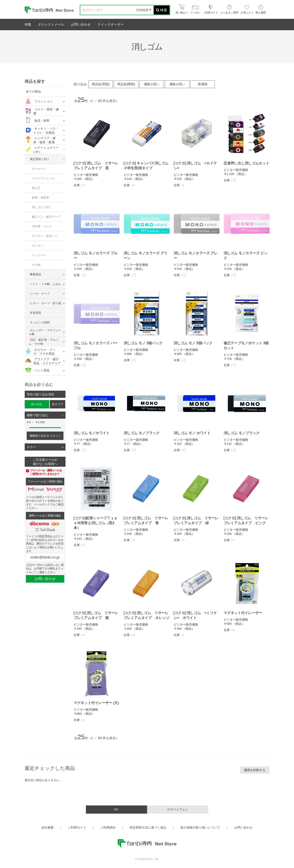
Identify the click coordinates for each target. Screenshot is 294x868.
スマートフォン (178, 809)
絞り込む (37, 404)
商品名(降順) (126, 84)
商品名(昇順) (101, 84)
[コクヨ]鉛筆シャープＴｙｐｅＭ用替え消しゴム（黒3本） (96, 523)
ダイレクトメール (51, 24)
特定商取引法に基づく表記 (148, 827)
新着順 (203, 84)
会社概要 (48, 827)
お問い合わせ (81, 24)
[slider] (28, 428)
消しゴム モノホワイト (92, 433)
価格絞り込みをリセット (45, 436)
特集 (28, 24)
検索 (162, 10)
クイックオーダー (111, 24)
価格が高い (177, 84)
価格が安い (152, 84)
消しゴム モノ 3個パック (143, 343)
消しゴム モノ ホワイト (192, 433)
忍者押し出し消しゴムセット (247, 163)
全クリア (58, 404)
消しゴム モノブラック (142, 433)
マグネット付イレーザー (243, 613)
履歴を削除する (255, 770)
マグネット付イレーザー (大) (96, 703)
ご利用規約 (108, 827)
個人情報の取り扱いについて (200, 827)
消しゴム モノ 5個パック (193, 343)
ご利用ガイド (77, 827)
